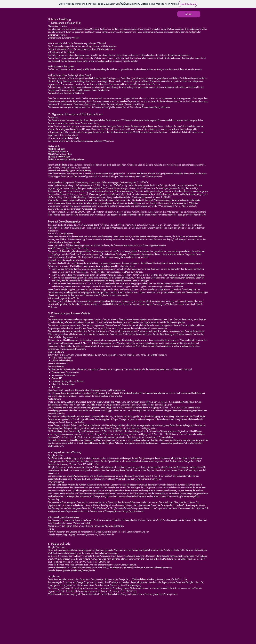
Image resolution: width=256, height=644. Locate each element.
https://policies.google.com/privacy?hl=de (76, 571)
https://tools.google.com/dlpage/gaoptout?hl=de (121, 511)
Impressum (163, 355)
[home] (189, 14)
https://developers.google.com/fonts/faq (121, 568)
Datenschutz (152, 355)
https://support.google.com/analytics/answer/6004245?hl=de (85, 535)
